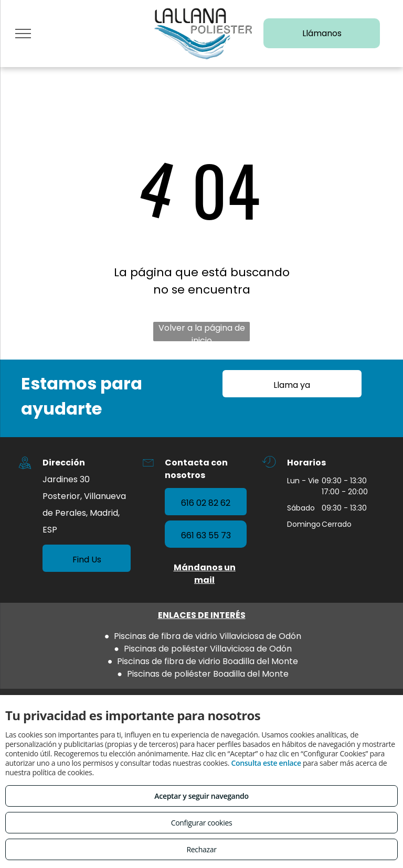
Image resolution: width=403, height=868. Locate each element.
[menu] (23, 34)
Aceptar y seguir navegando (201, 796)
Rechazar (201, 849)
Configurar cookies (202, 823)
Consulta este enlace (266, 763)
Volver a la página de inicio (202, 332)
